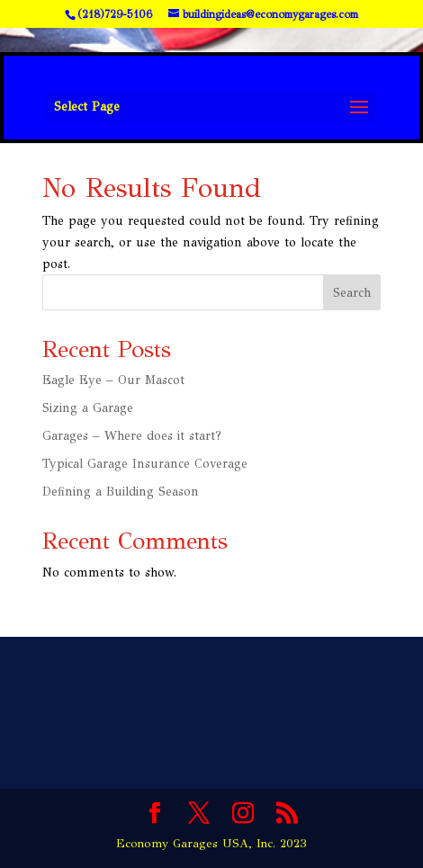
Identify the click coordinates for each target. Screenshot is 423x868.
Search (352, 293)
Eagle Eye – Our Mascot (113, 380)
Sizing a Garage (88, 408)
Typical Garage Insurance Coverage (145, 464)
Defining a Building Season (121, 492)
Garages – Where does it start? (132, 436)
